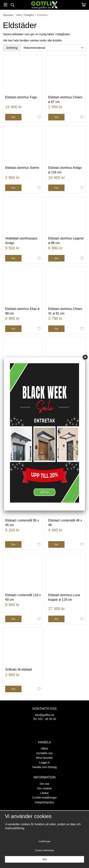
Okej (44, 859)
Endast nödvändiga (44, 850)
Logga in (45, 763)
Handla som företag (44, 767)
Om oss (44, 784)
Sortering (12, 48)
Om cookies (45, 788)
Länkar (44, 793)
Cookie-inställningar (44, 798)
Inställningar (44, 841)
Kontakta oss (44, 753)
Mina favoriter (44, 758)
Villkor (45, 749)
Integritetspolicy (44, 802)
